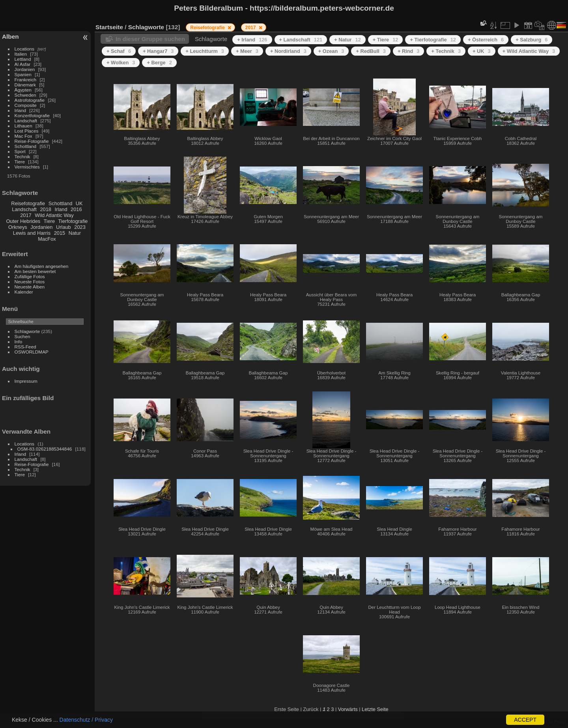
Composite (26, 105)
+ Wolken (121, 63)
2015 (60, 233)
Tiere (20, 162)
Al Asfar (23, 64)
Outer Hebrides (23, 221)
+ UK (482, 51)
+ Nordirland (288, 51)
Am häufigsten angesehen (42, 266)
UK (79, 203)
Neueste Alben (30, 287)
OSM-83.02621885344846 (45, 449)
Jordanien (25, 69)
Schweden (25, 95)
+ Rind (409, 51)
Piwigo (560, 722)
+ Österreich (486, 40)
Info (19, 342)
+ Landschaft (301, 40)
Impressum (26, 381)
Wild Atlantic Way (54, 215)
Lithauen (23, 126)
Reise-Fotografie (32, 141)
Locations (24, 49)
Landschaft (26, 121)
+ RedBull (371, 51)
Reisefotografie (28, 203)
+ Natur (348, 40)
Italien (21, 54)
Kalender (24, 292)
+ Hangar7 (158, 51)
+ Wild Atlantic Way (529, 51)
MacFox (47, 239)
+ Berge (159, 63)
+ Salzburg (532, 40)
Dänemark (25, 85)
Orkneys (18, 227)
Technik (22, 156)
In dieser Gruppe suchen (150, 39)
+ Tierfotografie (433, 40)
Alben (10, 36)
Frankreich (26, 80)
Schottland (26, 146)
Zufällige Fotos (30, 276)
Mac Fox (23, 136)
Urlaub (64, 227)
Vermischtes (27, 167)
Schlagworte (27, 331)
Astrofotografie (30, 100)
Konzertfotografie (32, 115)
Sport (20, 151)
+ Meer (247, 51)
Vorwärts (348, 709)
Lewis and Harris (32, 233)
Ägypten (23, 90)
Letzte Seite (375, 709)
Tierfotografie (73, 221)
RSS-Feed (25, 347)
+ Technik (446, 51)
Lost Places (27, 131)
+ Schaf (119, 51)
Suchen (22, 336)
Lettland (23, 59)
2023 (80, 227)
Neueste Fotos (30, 282)
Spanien (23, 74)
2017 (26, 215)
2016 (76, 209)
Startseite (109, 27)
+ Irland (252, 40)
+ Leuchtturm (205, 51)
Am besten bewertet (35, 271)
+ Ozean (331, 51)
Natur (75, 233)
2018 (45, 209)
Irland (20, 110)
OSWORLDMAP (32, 352)
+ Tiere (386, 40)
